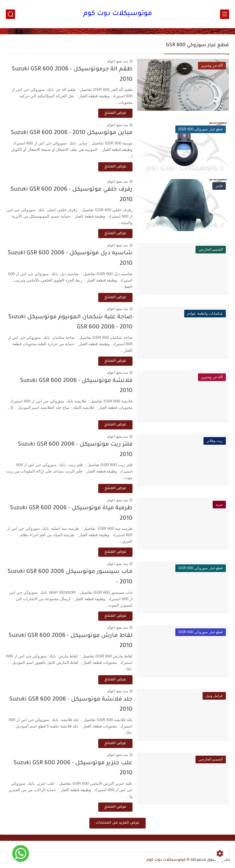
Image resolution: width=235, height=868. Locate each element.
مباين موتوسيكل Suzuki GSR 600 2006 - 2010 (72, 133)
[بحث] (10, 14)
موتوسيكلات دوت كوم (118, 14)
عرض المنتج (115, 113)
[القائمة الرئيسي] (225, 14)
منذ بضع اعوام (117, 61)
